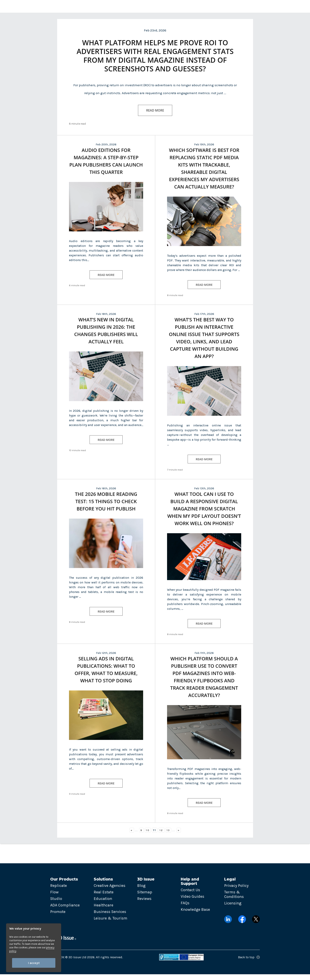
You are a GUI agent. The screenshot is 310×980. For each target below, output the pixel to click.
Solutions (114, 6)
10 (148, 836)
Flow (54, 898)
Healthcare (103, 911)
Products (88, 6)
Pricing (191, 6)
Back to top (249, 963)
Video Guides (192, 902)
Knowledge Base (195, 915)
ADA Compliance (65, 911)
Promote (58, 918)
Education (103, 905)
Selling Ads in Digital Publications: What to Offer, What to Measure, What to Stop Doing (106, 675)
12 (161, 836)
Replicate (59, 891)
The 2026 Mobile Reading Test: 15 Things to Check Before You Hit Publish (106, 506)
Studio (56, 905)
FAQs (185, 909)
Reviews (144, 905)
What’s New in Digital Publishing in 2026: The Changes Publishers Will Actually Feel (106, 335)
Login (235, 6)
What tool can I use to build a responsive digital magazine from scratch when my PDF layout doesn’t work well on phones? (204, 514)
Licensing (233, 909)
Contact (212, 6)
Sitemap (145, 898)
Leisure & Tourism (111, 924)
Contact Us (190, 896)
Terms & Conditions (234, 900)
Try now (259, 6)
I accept (34, 963)
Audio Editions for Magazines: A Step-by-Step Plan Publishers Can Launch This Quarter (106, 165)
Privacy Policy (236, 891)
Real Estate (104, 898)
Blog (141, 891)
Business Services (110, 918)
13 (168, 836)
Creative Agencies (110, 891)
